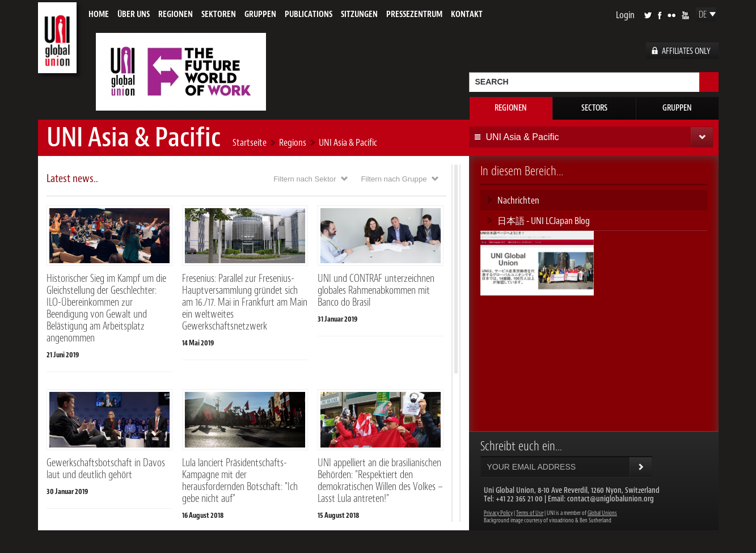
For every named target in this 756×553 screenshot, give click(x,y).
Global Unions (602, 513)
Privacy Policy (498, 513)
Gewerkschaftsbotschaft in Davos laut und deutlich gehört (106, 469)
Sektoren (219, 14)
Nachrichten (518, 200)
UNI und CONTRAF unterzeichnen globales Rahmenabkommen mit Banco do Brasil (376, 290)
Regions (293, 142)
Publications (309, 14)
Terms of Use (530, 513)
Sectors (594, 108)
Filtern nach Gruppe (394, 179)
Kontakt (467, 14)
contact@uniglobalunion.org (611, 499)
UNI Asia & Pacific (348, 142)
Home (99, 14)
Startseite (250, 142)
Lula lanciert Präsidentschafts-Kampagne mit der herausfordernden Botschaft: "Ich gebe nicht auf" (240, 481)
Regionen (176, 14)
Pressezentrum (414, 14)
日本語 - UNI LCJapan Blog (544, 221)
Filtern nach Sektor (305, 179)
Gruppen (260, 14)
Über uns (134, 14)
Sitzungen (359, 14)
